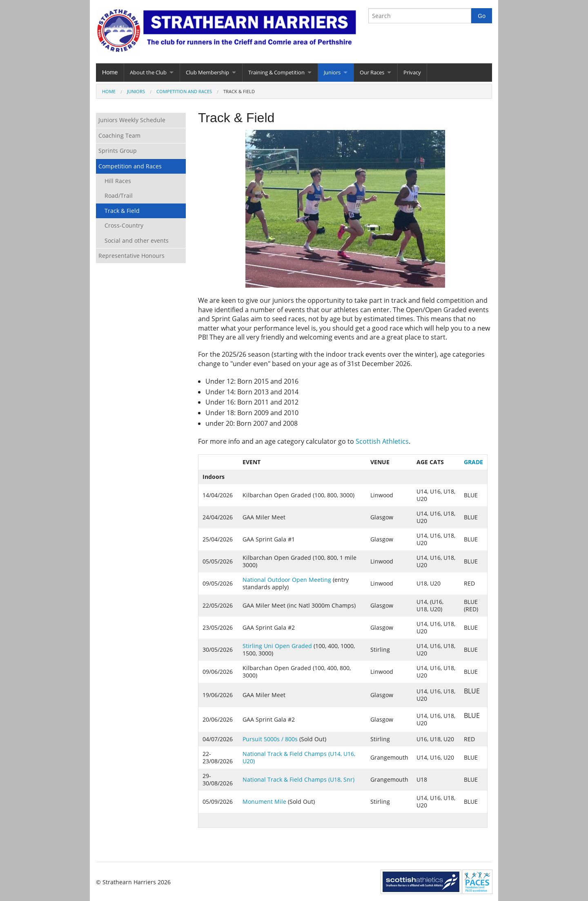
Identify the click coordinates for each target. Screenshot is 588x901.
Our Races (372, 72)
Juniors (332, 72)
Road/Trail (119, 196)
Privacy (412, 72)
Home (110, 72)
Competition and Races (184, 91)
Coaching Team (119, 135)
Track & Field (122, 211)
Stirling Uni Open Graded (277, 646)
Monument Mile (264, 802)
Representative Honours (131, 256)
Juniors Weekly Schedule (132, 120)
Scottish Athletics (382, 441)
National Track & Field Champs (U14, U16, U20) (299, 757)
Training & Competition (276, 72)
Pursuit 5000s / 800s (270, 739)
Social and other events (137, 240)
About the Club (148, 72)
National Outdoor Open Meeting (288, 580)
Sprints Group (118, 151)
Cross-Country (124, 225)
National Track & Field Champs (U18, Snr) (298, 779)
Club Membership (207, 72)
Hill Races (118, 181)
